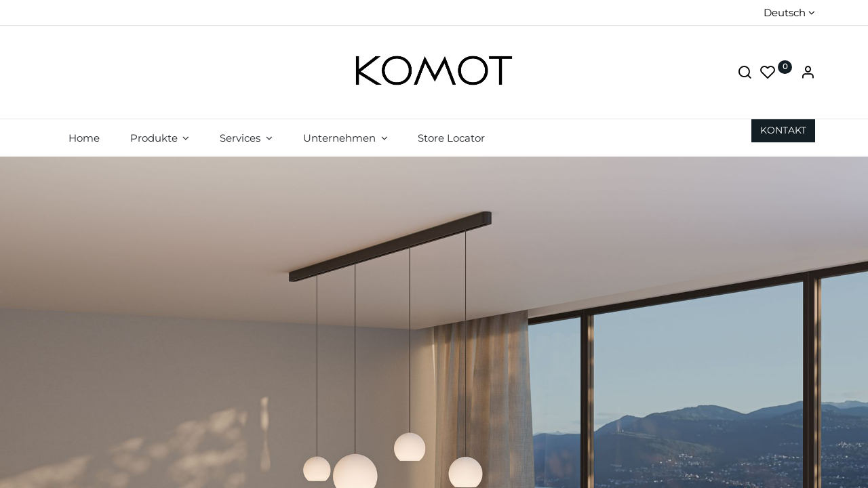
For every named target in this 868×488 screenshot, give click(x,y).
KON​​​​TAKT (783, 130)
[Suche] (745, 74)
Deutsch (785, 13)
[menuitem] (84, 138)
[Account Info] (808, 74)
